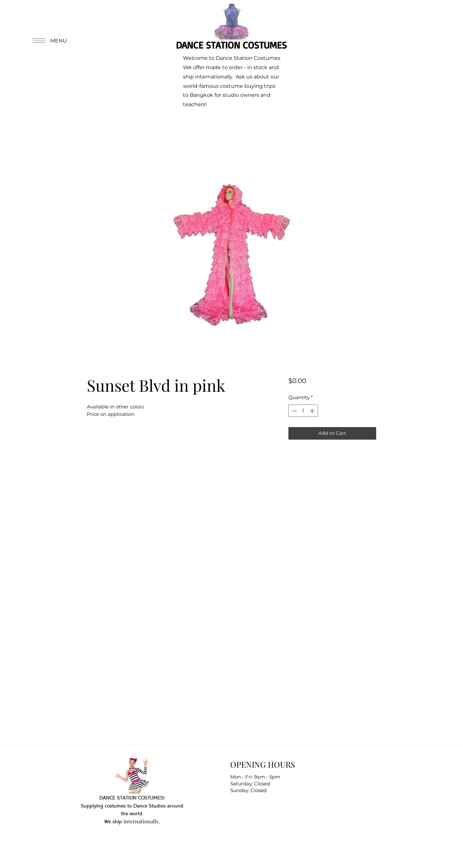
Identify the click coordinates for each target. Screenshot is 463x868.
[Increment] (313, 411)
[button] (49, 41)
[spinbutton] (303, 411)
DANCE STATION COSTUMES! (132, 798)
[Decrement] (294, 411)
